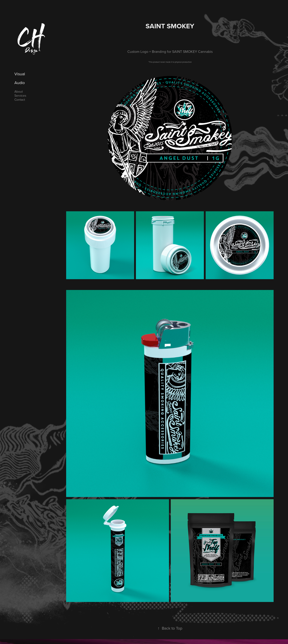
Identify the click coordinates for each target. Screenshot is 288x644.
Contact (20, 100)
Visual (20, 74)
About (19, 91)
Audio (20, 83)
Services (20, 96)
